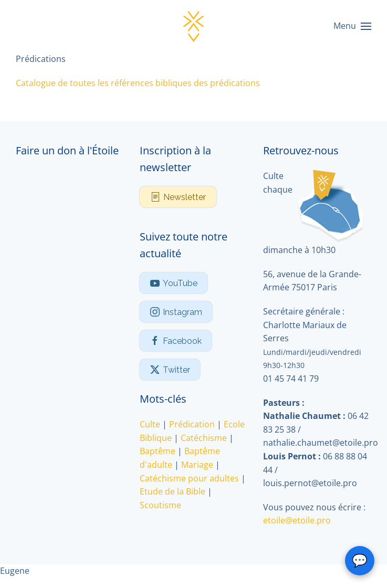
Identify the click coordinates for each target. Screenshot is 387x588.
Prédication (192, 424)
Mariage (197, 465)
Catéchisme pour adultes (189, 478)
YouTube (174, 283)
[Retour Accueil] (194, 26)
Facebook (176, 341)
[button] (352, 26)
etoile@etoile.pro (297, 520)
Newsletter (178, 197)
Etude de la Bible (172, 491)
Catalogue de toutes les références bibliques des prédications (138, 83)
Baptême (158, 451)
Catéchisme (204, 438)
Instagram (176, 312)
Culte (150, 424)
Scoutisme (160, 505)
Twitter (170, 370)
